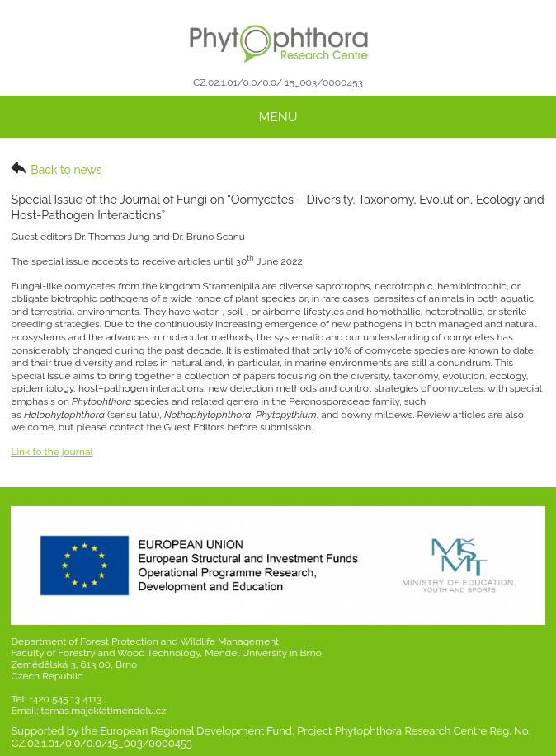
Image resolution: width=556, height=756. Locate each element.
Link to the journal (52, 452)
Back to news (56, 169)
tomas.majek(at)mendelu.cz (103, 711)
